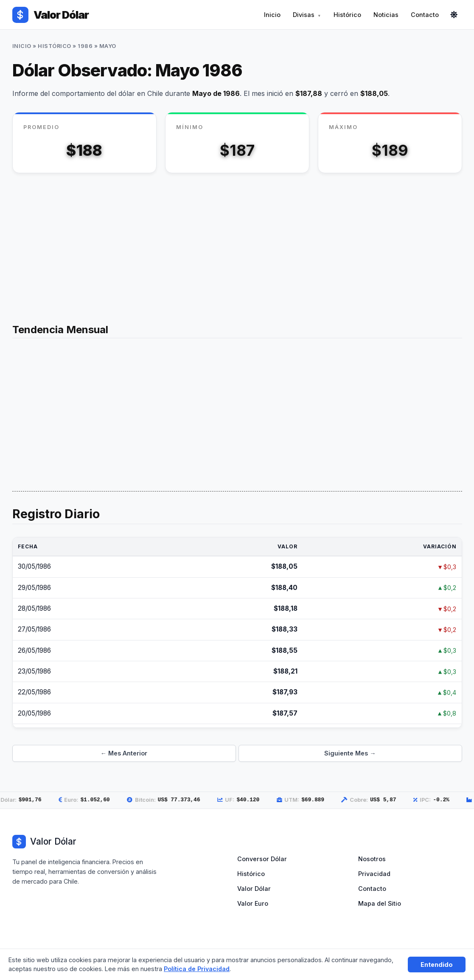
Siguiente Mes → (350, 753)
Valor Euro (253, 903)
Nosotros (372, 859)
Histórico (347, 15)
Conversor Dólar (262, 859)
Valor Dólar (254, 889)
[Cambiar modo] (454, 15)
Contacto (425, 15)
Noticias (386, 15)
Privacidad (374, 874)
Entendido (437, 965)
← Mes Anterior (124, 753)
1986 (85, 46)
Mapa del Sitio (380, 903)
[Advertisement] (237, 245)
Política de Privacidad (197, 969)
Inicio (272, 15)
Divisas (304, 15)
